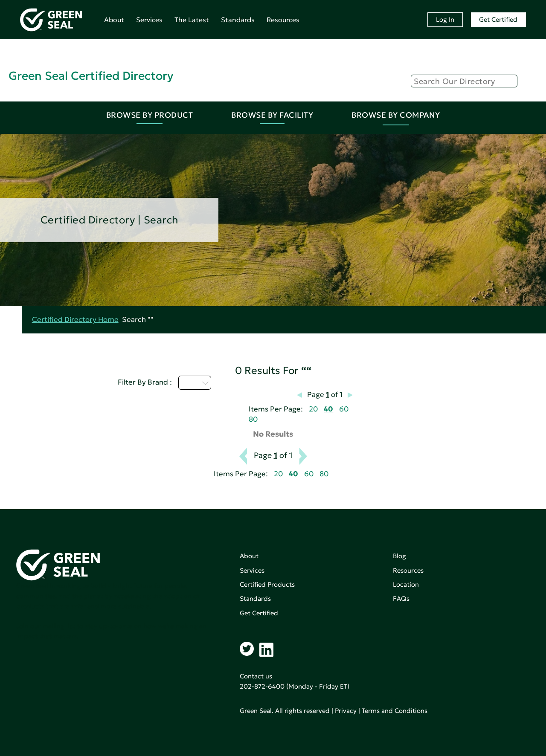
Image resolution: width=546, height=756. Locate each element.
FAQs (401, 598)
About (114, 20)
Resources (283, 20)
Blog (399, 556)
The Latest (192, 20)
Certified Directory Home (75, 320)
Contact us (256, 676)
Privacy (346, 711)
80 (253, 419)
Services (149, 20)
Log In (445, 19)
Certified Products (267, 584)
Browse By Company (396, 115)
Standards (238, 20)
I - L (195, 382)
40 (328, 409)
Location (406, 584)
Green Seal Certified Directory (91, 76)
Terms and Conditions (395, 711)
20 (313, 409)
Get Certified (498, 19)
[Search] (464, 81)
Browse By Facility (272, 115)
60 (344, 409)
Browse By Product (150, 115)
